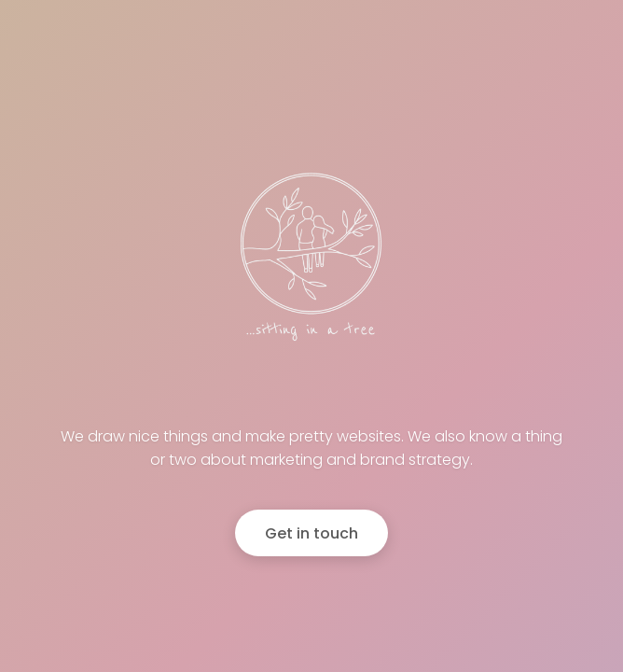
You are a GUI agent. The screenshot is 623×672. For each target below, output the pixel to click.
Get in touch (311, 533)
